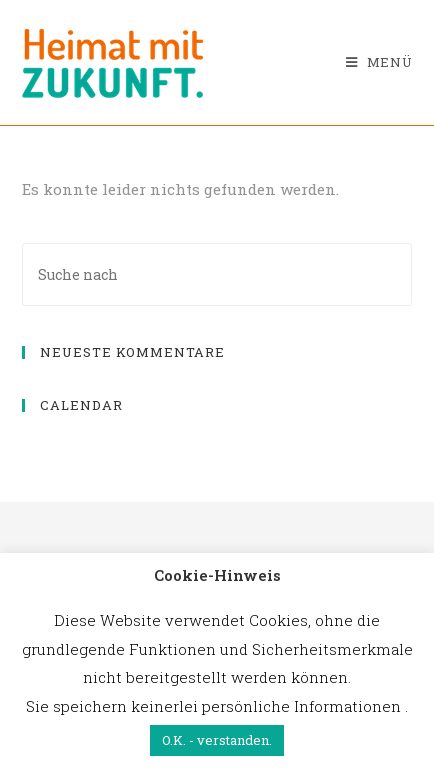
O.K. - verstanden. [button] (217, 740)
